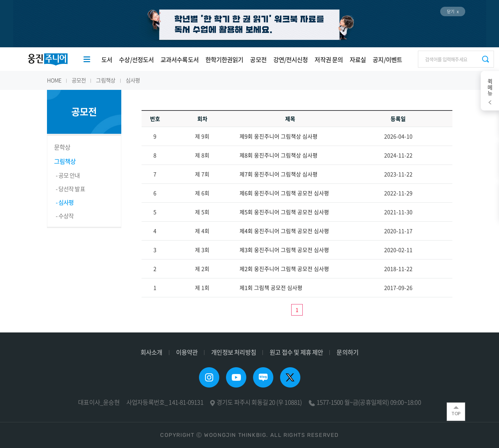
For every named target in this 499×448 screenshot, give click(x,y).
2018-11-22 (398, 269)
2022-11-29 (398, 193)
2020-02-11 (398, 250)
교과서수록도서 (180, 60)
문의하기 (347, 352)
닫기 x (453, 11)
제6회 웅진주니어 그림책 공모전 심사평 (284, 193)
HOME (54, 80)
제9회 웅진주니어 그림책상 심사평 (279, 136)
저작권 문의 (329, 60)
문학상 (62, 147)
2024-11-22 (398, 155)
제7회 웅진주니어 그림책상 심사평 (279, 174)
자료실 (358, 60)
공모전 (258, 60)
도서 (107, 60)
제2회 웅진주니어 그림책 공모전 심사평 (284, 269)
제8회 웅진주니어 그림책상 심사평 (279, 155)
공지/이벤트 (387, 60)
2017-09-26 (398, 288)
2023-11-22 (398, 174)
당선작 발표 (72, 189)
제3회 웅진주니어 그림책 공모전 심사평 (284, 250)
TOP (456, 412)
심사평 (133, 80)
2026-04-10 (398, 136)
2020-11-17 (398, 231)
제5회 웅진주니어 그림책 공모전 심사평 (284, 212)
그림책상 (106, 80)
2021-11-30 (398, 212)
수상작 (66, 216)
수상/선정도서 (136, 60)
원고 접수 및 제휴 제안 (296, 352)
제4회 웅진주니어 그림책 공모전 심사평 (284, 231)
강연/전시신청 (291, 60)
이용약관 (187, 352)
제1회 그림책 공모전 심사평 (271, 288)
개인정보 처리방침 (234, 352)
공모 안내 (69, 175)
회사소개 (152, 352)
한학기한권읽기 (224, 60)
